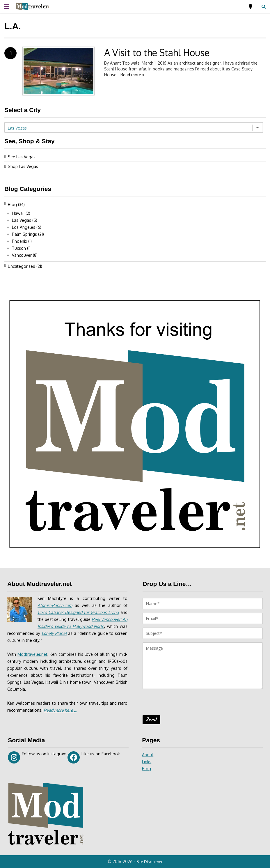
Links (147, 762)
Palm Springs (24, 234)
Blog (12, 204)
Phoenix (19, 241)
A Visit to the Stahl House (157, 53)
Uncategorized (22, 266)
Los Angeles (24, 227)
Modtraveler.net (32, 654)
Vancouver (22, 255)
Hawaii (18, 213)
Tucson (19, 248)
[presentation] (187, 704)
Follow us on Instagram (37, 757)
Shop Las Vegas (23, 166)
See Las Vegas (22, 157)
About (148, 755)
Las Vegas (251, 6)
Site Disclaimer (150, 862)
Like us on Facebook (94, 757)
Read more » (132, 75)
